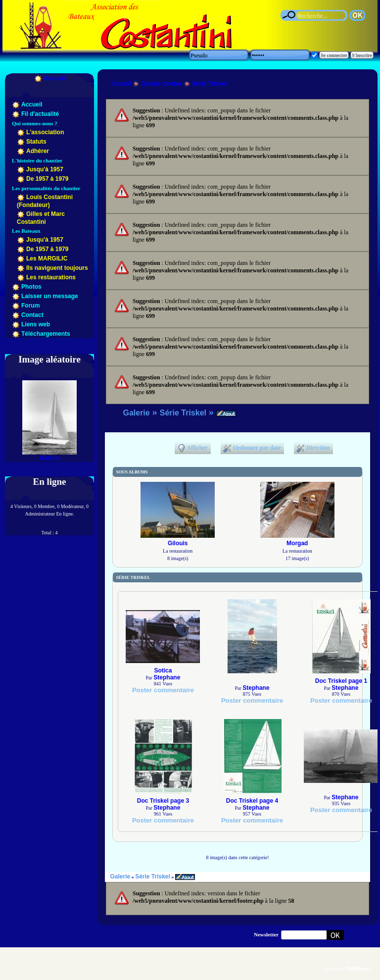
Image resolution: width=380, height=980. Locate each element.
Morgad (297, 543)
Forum (30, 306)
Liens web (36, 324)
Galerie (50, 458)
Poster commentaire (163, 690)
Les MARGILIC (47, 258)
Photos (31, 287)
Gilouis (178, 543)
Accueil (55, 78)
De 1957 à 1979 (47, 179)
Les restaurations (51, 277)
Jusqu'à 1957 (45, 169)
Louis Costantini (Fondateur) (45, 201)
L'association (45, 132)
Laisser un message (50, 296)
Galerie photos (162, 84)
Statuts (36, 142)
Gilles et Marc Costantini (41, 218)
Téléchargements (46, 334)
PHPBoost (358, 969)
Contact (32, 315)
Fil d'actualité (40, 114)
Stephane (167, 677)
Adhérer (38, 151)
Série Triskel (210, 84)
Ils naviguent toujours (57, 268)
